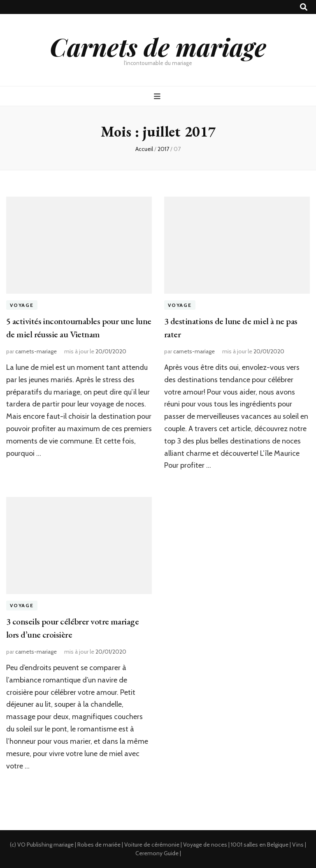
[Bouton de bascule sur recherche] (304, 7)
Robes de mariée (99, 845)
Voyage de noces (205, 845)
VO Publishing (35, 845)
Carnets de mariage (158, 46)
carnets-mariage (36, 351)
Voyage (22, 305)
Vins (298, 845)
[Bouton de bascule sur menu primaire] (158, 96)
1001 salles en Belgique (260, 845)
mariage (64, 845)
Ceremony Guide (157, 853)
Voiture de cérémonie (152, 845)
